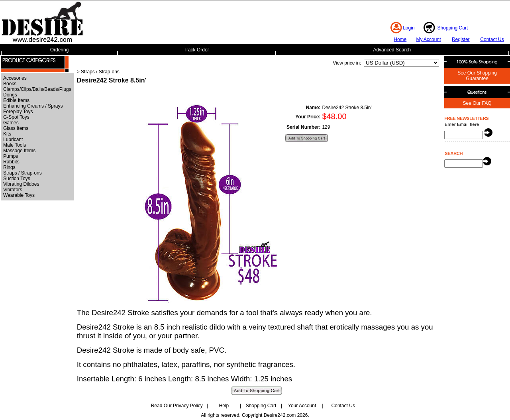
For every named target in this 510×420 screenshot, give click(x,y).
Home (400, 39)
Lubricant (13, 139)
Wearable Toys (19, 195)
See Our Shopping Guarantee (477, 76)
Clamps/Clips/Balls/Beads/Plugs (37, 89)
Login (409, 28)
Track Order (196, 50)
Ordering (60, 50)
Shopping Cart (453, 28)
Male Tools (15, 145)
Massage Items (19, 151)
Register (461, 39)
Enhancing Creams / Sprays (33, 106)
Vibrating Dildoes (21, 184)
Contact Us (492, 39)
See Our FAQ (477, 103)
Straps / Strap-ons (23, 173)
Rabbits (11, 162)
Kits (7, 134)
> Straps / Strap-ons (98, 72)
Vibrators (13, 190)
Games (11, 123)
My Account (428, 39)
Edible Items (16, 100)
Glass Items (16, 128)
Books (10, 84)
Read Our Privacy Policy (177, 406)
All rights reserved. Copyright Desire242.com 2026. (255, 415)
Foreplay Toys (18, 112)
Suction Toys (17, 179)
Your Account (302, 406)
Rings (9, 167)
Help (224, 406)
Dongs (10, 95)
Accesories (15, 78)
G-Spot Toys (16, 117)
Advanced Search (392, 50)
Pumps (11, 156)
